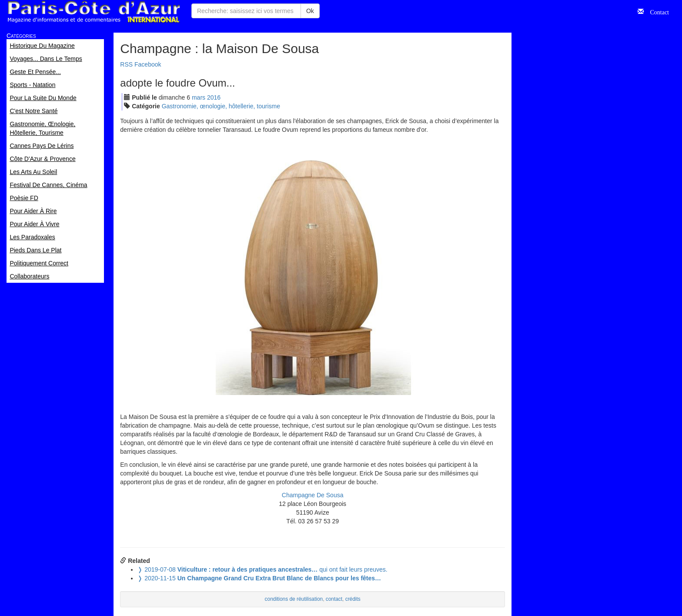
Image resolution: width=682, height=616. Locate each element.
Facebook (148, 64)
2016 (214, 97)
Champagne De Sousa (313, 495)
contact (334, 599)
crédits (353, 599)
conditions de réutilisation (294, 599)
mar (199, 97)
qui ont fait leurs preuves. (262, 569)
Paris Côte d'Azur (94, 12)
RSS (126, 64)
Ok (310, 11)
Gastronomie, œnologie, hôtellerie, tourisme (221, 106)
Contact (656, 11)
